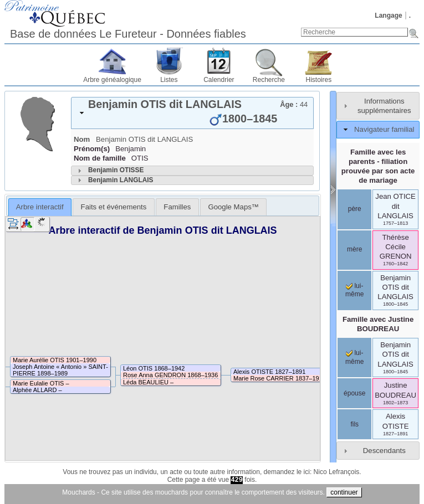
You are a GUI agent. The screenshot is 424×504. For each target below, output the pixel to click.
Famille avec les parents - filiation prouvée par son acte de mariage (378, 166)
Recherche (269, 80)
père (355, 209)
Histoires (319, 80)
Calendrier (219, 80)
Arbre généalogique (112, 80)
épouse (354, 393)
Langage (388, 16)
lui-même (354, 290)
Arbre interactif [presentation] (40, 207)
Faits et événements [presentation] (114, 207)
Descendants (384, 451)
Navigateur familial (384, 129)
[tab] (192, 113)
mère (354, 249)
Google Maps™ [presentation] (233, 207)
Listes (169, 80)
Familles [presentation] (177, 207)
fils (354, 424)
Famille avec (378, 324)
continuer (344, 492)
